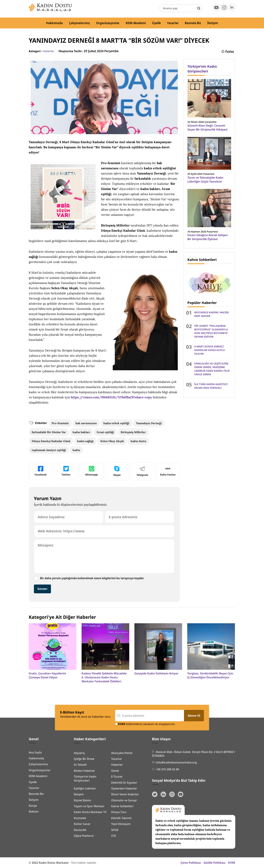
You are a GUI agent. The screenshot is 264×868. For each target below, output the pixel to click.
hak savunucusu (86, 423)
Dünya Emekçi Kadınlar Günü (51, 441)
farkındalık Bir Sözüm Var (49, 432)
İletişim (213, 23)
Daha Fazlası (168, 471)
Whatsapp (92, 471)
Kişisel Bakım (82, 800)
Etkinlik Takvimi (121, 818)
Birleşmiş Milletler (133, 432)
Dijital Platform (84, 836)
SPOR (115, 830)
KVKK (232, 863)
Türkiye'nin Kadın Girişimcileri (85, 778)
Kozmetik (80, 818)
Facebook (41, 471)
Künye (33, 806)
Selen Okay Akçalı (112, 441)
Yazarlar (173, 23)
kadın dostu (138, 441)
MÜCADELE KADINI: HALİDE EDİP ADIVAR (212, 314)
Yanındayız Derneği (149, 423)
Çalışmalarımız (79, 23)
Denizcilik (80, 830)
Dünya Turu (119, 812)
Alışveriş (79, 753)
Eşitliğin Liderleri (85, 788)
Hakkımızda (54, 23)
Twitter (66, 471)
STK (114, 836)
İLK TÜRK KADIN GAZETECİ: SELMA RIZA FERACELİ (211, 386)
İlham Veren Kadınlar (125, 794)
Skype (117, 471)
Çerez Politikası (191, 863)
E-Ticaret (117, 777)
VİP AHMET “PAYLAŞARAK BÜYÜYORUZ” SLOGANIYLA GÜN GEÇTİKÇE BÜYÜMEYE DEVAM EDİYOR (211, 331)
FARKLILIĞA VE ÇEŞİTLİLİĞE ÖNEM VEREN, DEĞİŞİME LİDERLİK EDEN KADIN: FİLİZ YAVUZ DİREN (212, 369)
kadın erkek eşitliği (116, 423)
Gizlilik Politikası (215, 863)
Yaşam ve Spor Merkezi (89, 806)
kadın (76, 450)
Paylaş (227, 51)
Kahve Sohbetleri (122, 806)
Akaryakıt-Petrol (122, 753)
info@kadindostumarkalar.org (176, 762)
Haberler (49, 51)
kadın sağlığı (85, 441)
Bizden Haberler (84, 771)
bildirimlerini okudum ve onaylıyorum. (145, 724)
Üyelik (156, 23)
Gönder (42, 589)
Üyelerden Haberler (124, 788)
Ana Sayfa (35, 752)
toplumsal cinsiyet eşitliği (49, 450)
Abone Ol (194, 716)
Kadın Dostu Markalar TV (90, 812)
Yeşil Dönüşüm (121, 824)
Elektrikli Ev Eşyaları (124, 783)
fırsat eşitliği (105, 432)
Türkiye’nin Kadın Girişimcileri (202, 69)
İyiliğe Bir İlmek (84, 759)
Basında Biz (193, 23)
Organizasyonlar (108, 23)
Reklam (34, 812)
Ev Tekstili (80, 765)
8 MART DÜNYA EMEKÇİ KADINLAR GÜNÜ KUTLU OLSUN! (210, 350)
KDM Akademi (136, 23)
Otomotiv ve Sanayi (124, 800)
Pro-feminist (60, 423)
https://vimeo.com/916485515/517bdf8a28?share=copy (111, 397)
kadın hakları (81, 432)
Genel (115, 771)
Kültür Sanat (82, 824)
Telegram (142, 471)
